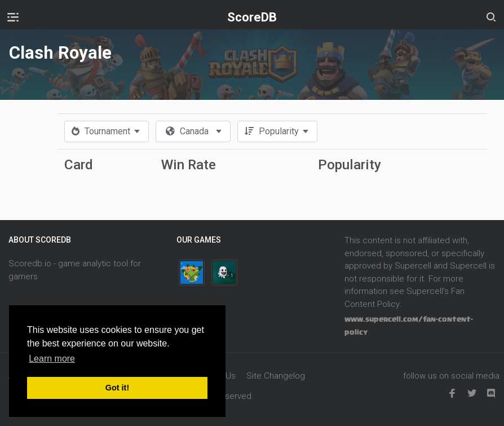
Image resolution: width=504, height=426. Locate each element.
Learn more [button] (52, 359)
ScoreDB (252, 17)
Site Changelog (276, 376)
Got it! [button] (117, 388)
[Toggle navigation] (13, 17)
